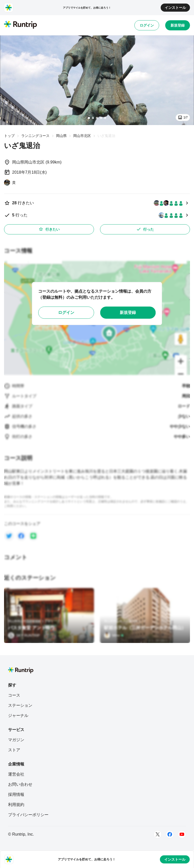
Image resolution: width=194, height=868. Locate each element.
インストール (175, 8)
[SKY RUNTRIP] (24, 635)
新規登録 (178, 25)
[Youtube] (182, 834)
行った (145, 229)
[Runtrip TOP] (20, 25)
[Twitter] (158, 834)
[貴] (10, 183)
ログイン (147, 25)
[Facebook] (170, 834)
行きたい (49, 229)
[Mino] (114, 635)
